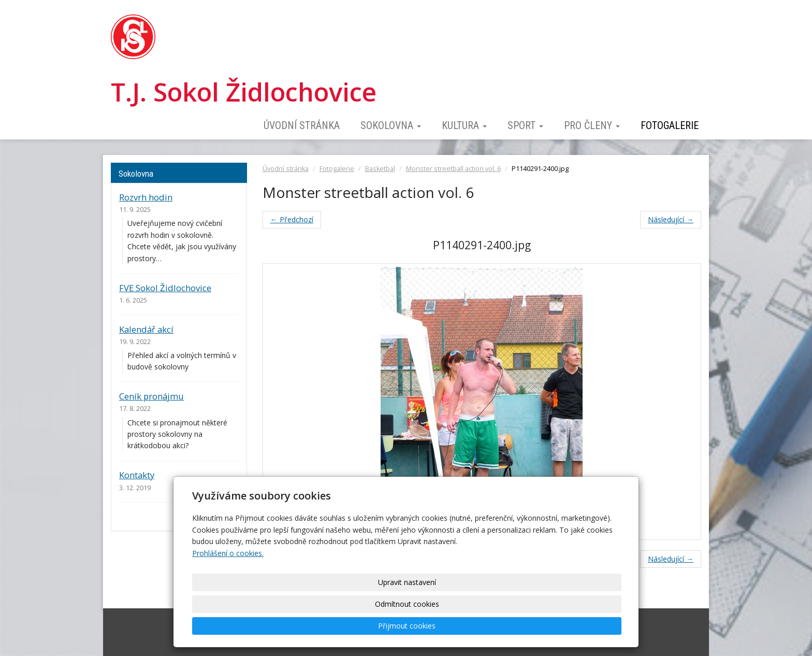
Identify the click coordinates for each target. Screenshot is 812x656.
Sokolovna (391, 125)
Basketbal (380, 169)
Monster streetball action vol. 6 (453, 169)
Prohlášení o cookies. (228, 597)
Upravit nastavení (410, 626)
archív (229, 516)
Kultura (464, 125)
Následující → (671, 219)
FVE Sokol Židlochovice (165, 288)
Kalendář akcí (146, 329)
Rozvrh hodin (146, 197)
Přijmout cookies (580, 626)
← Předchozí (292, 219)
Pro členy (592, 125)
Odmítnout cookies (495, 626)
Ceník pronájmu (151, 396)
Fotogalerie (670, 125)
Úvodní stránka (302, 125)
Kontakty (137, 475)
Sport (525, 125)
